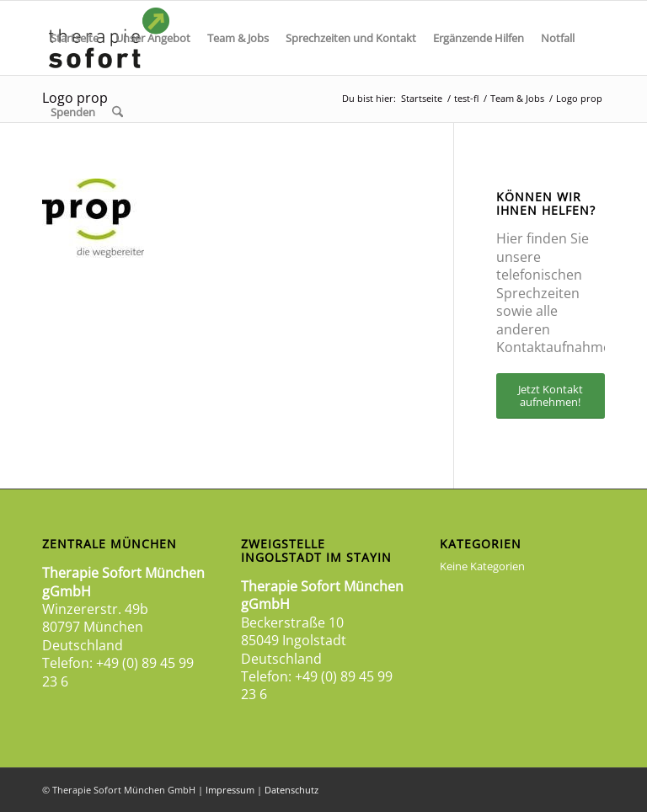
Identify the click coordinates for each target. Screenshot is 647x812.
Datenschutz (291, 790)
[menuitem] (75, 38)
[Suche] (118, 112)
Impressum (230, 790)
